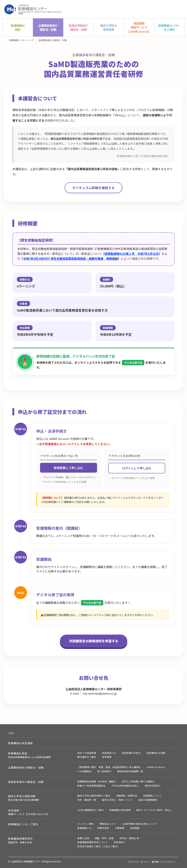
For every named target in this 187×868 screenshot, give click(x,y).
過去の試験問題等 (148, 800)
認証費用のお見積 (156, 753)
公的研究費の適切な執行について (140, 824)
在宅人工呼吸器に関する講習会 (138, 781)
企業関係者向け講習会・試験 (53, 40)
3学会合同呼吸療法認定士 (125, 786)
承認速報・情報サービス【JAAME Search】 (29, 812)
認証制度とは (109, 753)
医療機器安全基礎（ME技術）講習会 (97, 781)
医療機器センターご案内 (23, 824)
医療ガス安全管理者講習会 (91, 786)
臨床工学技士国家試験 (24, 798)
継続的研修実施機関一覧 (130, 771)
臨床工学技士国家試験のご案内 (94, 796)
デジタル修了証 (133, 363)
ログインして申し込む (137, 468)
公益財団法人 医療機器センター (33, 9)
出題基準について (152, 796)
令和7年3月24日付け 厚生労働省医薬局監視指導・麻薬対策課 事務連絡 (70, 258)
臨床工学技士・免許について (117, 800)
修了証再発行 (104, 771)
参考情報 (107, 757)
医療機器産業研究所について (93, 842)
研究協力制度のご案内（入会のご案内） (99, 846)
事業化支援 (83, 838)
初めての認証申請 (87, 753)
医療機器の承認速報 (20, 743)
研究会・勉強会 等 (129, 838)
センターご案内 (86, 824)
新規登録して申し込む (68, 468)
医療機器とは (84, 828)
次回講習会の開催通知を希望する (94, 641)
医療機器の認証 (29, 755)
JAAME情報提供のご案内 (90, 810)
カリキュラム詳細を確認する (93, 188)
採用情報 (135, 828)
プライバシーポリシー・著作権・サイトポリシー (152, 862)
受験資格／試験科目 (127, 796)
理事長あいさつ (108, 824)
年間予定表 (103, 828)
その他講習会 (84, 771)
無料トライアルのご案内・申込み (154, 810)
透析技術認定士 (153, 786)
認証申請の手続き (131, 753)
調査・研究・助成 (104, 838)
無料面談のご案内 (87, 757)
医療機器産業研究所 (20, 840)
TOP (11, 733)
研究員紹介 (120, 842)
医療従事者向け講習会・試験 (26, 782)
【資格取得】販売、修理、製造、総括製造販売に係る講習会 (109, 767)
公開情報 (120, 828)
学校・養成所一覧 (87, 800)
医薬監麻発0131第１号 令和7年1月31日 (132, 254)
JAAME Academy (156, 767)
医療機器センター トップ (21, 40)
